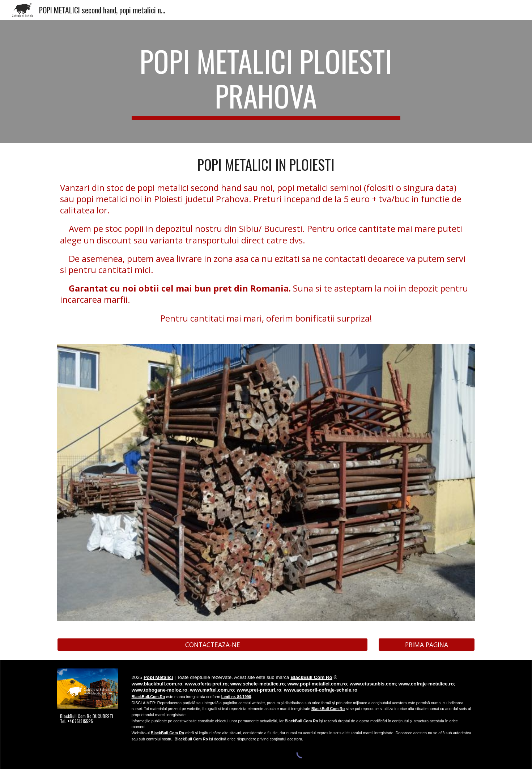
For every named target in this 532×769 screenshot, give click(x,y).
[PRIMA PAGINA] (426, 644)
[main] (266, 82)
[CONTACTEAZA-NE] (212, 644)
